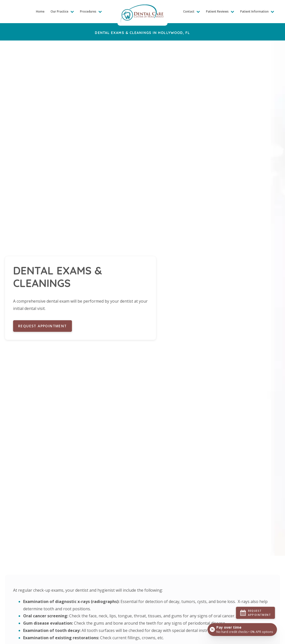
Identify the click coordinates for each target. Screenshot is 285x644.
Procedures (91, 11)
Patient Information (257, 11)
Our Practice (62, 11)
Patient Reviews (220, 11)
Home (40, 11)
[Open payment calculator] (242, 629)
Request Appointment (43, 326)
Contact (192, 11)
